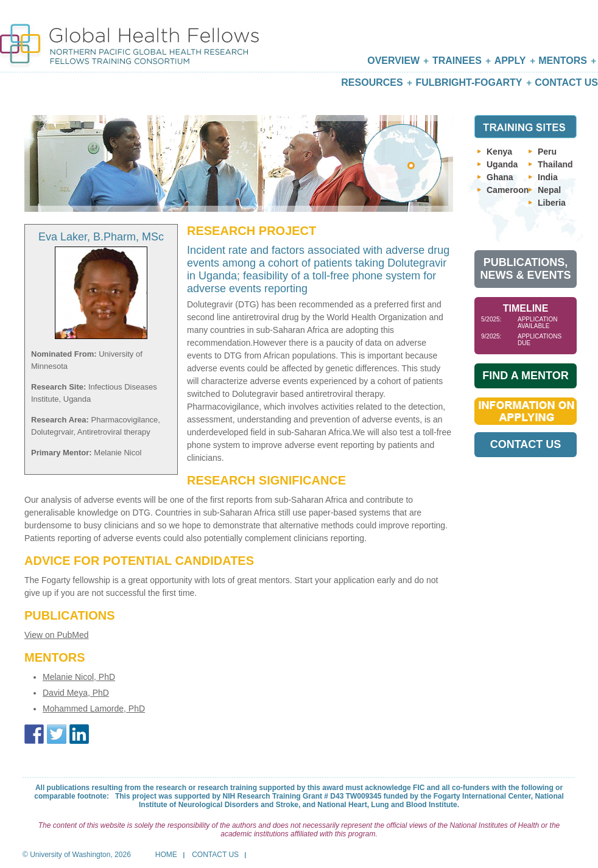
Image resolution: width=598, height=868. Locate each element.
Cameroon (508, 190)
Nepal (549, 190)
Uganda (502, 164)
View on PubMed (57, 635)
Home (166, 855)
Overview (393, 61)
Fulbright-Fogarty (469, 82)
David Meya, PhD (76, 693)
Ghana (500, 177)
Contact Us (566, 82)
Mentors (563, 61)
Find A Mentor (525, 376)
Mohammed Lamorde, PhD (94, 709)
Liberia (552, 203)
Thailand (555, 164)
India (548, 177)
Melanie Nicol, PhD (79, 677)
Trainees (457, 61)
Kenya (499, 152)
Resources (372, 82)
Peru (547, 152)
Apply (510, 61)
